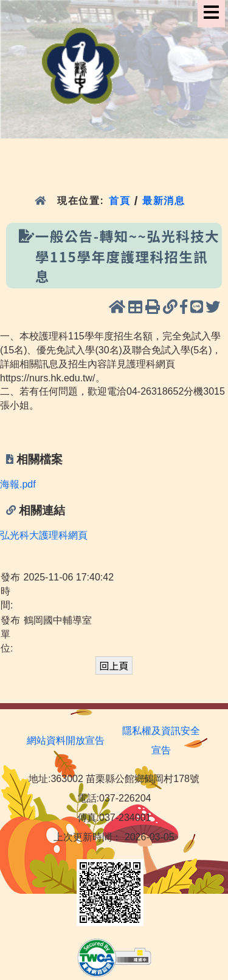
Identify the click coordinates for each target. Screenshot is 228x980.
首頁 (119, 201)
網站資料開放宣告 (66, 740)
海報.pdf (18, 484)
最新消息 (166, 201)
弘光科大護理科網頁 (44, 535)
